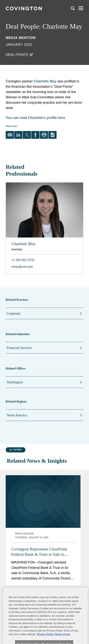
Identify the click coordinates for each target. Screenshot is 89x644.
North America (17, 415)
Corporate (13, 313)
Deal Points (17, 55)
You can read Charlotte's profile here (35, 118)
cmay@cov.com (22, 267)
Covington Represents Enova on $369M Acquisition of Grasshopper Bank (41, 562)
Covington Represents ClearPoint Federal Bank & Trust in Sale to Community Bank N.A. (39, 494)
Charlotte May (45, 81)
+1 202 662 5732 (23, 260)
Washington (15, 382)
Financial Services (19, 348)
